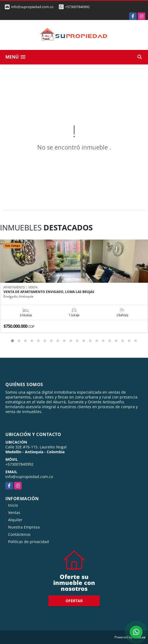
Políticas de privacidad (28, 542)
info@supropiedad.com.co (29, 477)
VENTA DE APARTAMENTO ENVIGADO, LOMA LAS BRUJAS (49, 292)
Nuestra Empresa (24, 527)
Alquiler (15, 520)
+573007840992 (77, 7)
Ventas (14, 512)
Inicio (13, 505)
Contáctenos (19, 534)
